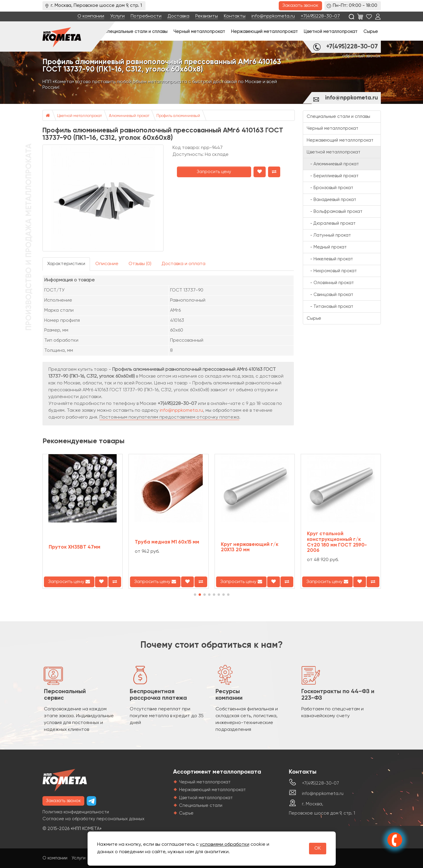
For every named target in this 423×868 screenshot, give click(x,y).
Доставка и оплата (183, 264)
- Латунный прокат (329, 235)
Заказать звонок (300, 6)
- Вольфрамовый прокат (335, 212)
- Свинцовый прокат (330, 295)
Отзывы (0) (140, 264)
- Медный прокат (327, 247)
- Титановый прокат (330, 307)
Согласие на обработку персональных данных (94, 819)
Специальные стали (201, 806)
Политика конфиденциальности (76, 812)
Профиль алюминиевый (178, 116)
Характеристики (66, 264)
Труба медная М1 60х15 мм (167, 542)
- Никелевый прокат (330, 259)
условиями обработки (225, 845)
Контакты (235, 16)
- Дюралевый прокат (331, 223)
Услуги (117, 16)
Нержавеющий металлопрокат (264, 32)
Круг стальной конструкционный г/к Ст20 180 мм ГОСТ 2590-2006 (337, 542)
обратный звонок (362, 56)
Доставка (178, 16)
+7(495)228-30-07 (320, 16)
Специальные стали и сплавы (136, 32)
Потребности (146, 16)
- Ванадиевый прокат (331, 200)
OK (318, 848)
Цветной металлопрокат (331, 32)
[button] (195, 595)
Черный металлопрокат (199, 32)
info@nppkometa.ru (273, 16)
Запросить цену (214, 172)
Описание (107, 264)
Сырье (371, 32)
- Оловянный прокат (330, 283)
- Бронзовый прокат (330, 188)
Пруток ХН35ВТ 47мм (75, 547)
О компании (91, 16)
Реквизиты (207, 16)
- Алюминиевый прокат (333, 164)
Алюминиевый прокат (129, 116)
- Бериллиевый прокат (333, 176)
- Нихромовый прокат (332, 271)
